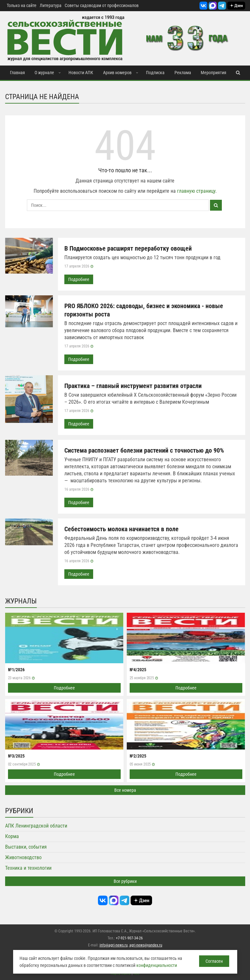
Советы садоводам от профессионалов (102, 5)
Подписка (155, 73)
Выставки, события (26, 847)
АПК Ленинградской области (36, 826)
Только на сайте (22, 5)
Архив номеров (117, 73)
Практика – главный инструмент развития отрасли (133, 386)
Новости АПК (81, 73)
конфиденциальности (157, 965)
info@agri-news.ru (114, 945)
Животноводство (23, 857)
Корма (12, 836)
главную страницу (196, 191)
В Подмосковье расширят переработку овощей (128, 248)
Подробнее (79, 279)
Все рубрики (125, 881)
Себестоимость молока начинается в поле (121, 529)
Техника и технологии (28, 868)
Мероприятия (214, 73)
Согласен (214, 961)
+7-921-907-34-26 (129, 938)
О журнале (44, 73)
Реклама (183, 73)
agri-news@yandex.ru (146, 945)
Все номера (125, 790)
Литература (51, 5)
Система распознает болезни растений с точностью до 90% (144, 450)
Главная (17, 73)
